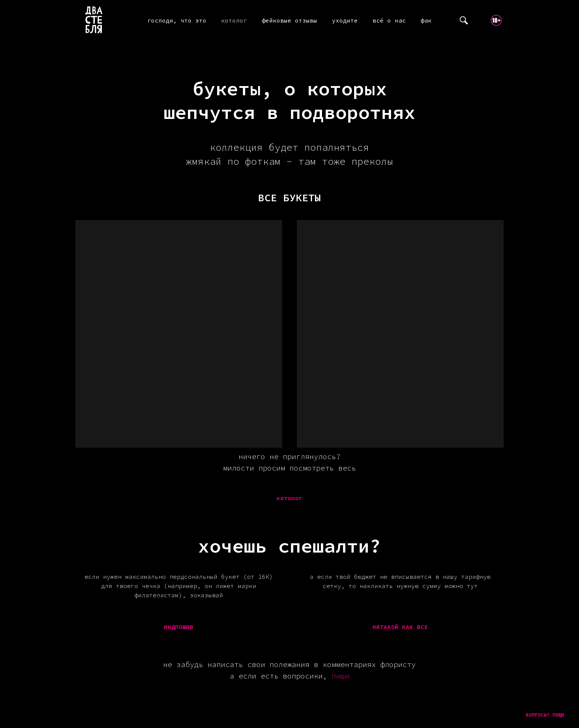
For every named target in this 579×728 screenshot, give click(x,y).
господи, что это (177, 20)
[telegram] (480, 20)
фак (426, 20)
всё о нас (389, 20)
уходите (345, 20)
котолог (234, 20)
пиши (340, 676)
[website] (464, 20)
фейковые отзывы (289, 20)
